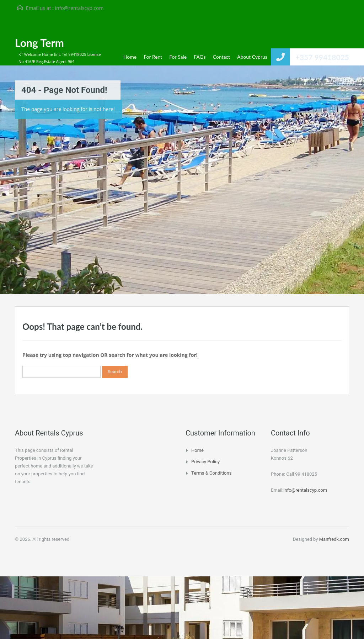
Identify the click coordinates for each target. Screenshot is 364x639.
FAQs (200, 57)
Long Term (39, 43)
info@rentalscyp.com (79, 8)
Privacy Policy (205, 462)
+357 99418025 (322, 57)
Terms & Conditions (211, 473)
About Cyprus (252, 57)
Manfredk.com (334, 539)
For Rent (153, 57)
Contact (222, 57)
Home (130, 57)
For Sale (178, 57)
